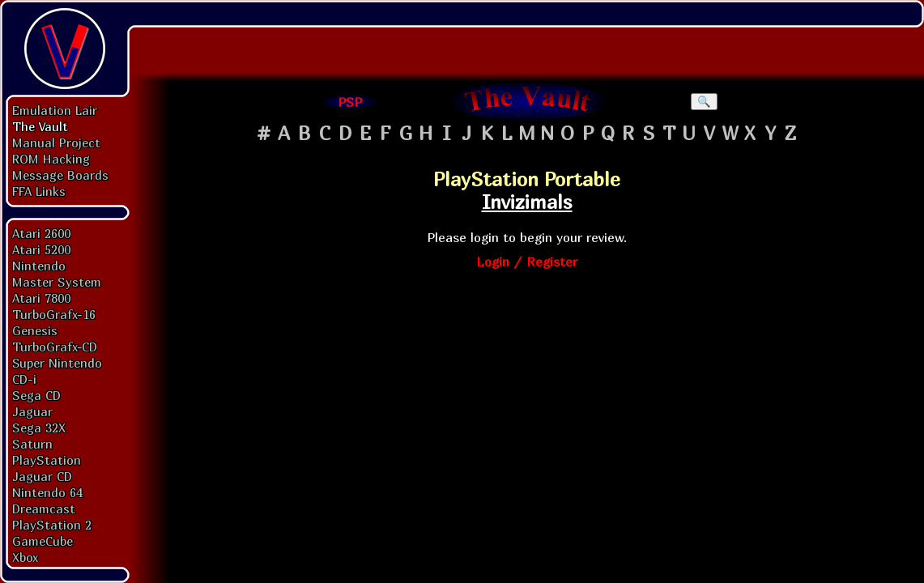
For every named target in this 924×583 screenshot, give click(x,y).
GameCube (43, 541)
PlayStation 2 (52, 525)
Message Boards (60, 175)
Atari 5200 (41, 249)
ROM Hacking (51, 159)
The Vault (40, 126)
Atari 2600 (41, 233)
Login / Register (527, 262)
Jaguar (32, 411)
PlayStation (47, 460)
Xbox (25, 557)
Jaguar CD (42, 476)
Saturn (32, 444)
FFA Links (39, 191)
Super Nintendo (57, 363)
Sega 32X (39, 428)
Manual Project (56, 143)
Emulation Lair (55, 110)
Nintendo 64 (47, 492)
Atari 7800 (41, 298)
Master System (57, 282)
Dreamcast (44, 509)
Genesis (35, 330)
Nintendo (39, 266)
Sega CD (36, 395)
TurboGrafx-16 (54, 314)
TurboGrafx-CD (55, 347)
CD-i (24, 379)
